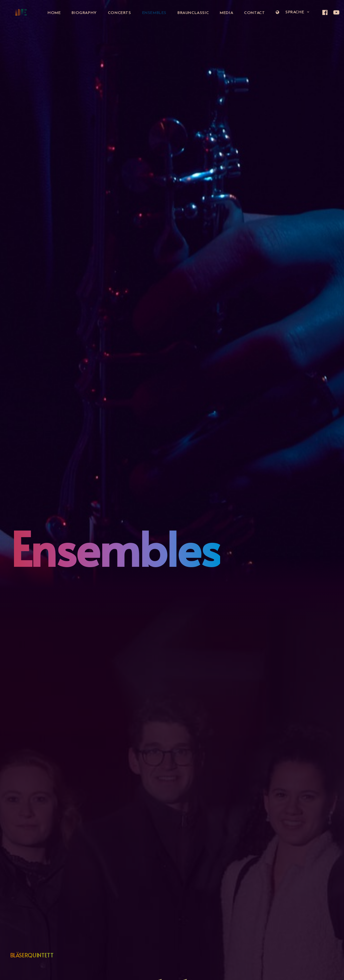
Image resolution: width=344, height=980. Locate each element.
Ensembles (149, 13)
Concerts (114, 13)
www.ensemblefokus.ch (36, 328)
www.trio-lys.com (29, 576)
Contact (249, 13)
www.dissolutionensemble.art (42, 816)
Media (221, 13)
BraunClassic (188, 13)
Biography (79, 13)
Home (49, 13)
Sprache (287, 12)
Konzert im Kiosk (27, 309)
